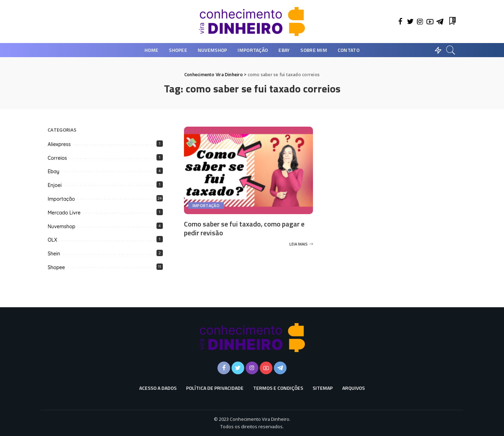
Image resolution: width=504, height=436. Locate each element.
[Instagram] (420, 22)
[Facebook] (400, 22)
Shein (54, 254)
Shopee (56, 267)
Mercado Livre (64, 213)
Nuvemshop (61, 226)
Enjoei (55, 185)
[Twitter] (410, 22)
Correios (57, 158)
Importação (206, 205)
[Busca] (451, 50)
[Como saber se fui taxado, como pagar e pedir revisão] (249, 170)
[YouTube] (430, 22)
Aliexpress (59, 144)
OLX (52, 240)
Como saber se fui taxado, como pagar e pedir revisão (244, 228)
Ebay (53, 171)
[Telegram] (440, 22)
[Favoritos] (452, 22)
